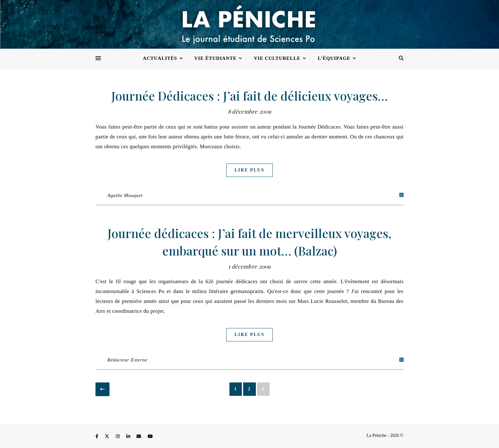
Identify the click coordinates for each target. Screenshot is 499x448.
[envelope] (139, 436)
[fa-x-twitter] (108, 436)
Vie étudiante (216, 58)
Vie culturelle (277, 58)
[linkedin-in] (129, 436)
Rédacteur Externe (128, 360)
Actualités (160, 58)
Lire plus (250, 170)
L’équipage (334, 58)
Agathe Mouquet (125, 195)
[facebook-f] (97, 436)
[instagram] (118, 436)
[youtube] (150, 436)
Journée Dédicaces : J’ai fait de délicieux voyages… (250, 96)
